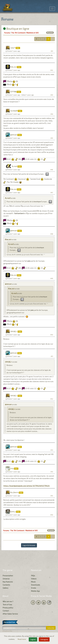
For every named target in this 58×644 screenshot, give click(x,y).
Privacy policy (8, 608)
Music (33, 582)
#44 (52, 114)
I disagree (44, 639)
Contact (6, 611)
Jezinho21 (14, 111)
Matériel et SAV (33, 33)
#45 (52, 138)
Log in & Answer (29, 545)
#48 (52, 234)
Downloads (36, 585)
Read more (22, 639)
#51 (52, 356)
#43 (52, 95)
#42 (52, 70)
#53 (52, 450)
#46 (52, 170)
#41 (52, 51)
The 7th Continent (18, 33)
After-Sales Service (10, 614)
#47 (52, 193)
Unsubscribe (7, 631)
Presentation (8, 576)
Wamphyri (14, 135)
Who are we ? (8, 601)
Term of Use (7, 605)
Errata (34, 588)
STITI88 (13, 92)
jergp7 (13, 48)
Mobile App (35, 591)
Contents (6, 585)
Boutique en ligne (16, 29)
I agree (33, 639)
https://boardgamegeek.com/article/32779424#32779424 (26, 486)
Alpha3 (14, 167)
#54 (52, 472)
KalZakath (14, 493)
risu (12, 469)
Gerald (13, 512)
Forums (7, 33)
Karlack (13, 67)
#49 (52, 278)
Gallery (5, 588)
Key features (8, 582)
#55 (52, 496)
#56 (52, 515)
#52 (52, 399)
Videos (34, 579)
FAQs (33, 576)
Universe (6, 579)
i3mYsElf (14, 332)
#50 (52, 335)
